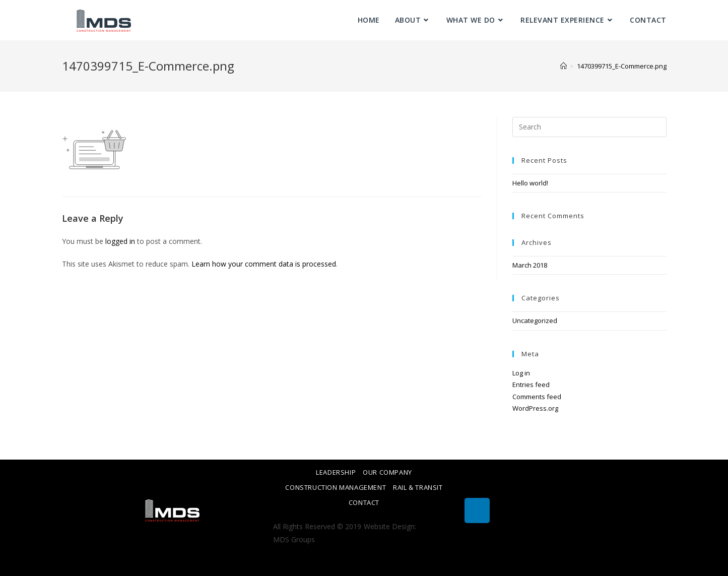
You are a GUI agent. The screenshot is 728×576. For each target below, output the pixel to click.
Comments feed (537, 397)
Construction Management (336, 487)
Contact (364, 502)
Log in (521, 373)
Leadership (336, 472)
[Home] (564, 66)
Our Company (387, 472)
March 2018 (530, 265)
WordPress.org (535, 408)
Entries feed (531, 385)
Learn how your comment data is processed (264, 264)
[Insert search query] (589, 127)
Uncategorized (535, 321)
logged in (120, 241)
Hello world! (530, 183)
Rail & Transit (418, 487)
